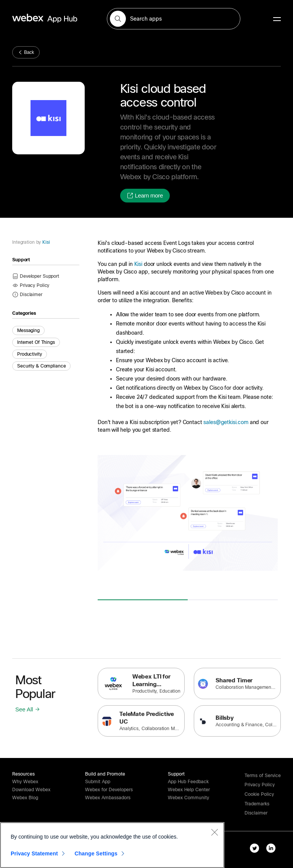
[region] (112, 845)
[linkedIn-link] (273, 850)
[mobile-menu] (277, 19)
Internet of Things (36, 342)
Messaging (28, 330)
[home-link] (60, 19)
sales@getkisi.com (226, 422)
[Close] (214, 832)
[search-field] (174, 19)
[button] (118, 19)
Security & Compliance (41, 366)
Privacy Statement (34, 853)
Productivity (30, 354)
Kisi (45, 242)
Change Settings (96, 853)
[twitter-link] (256, 850)
